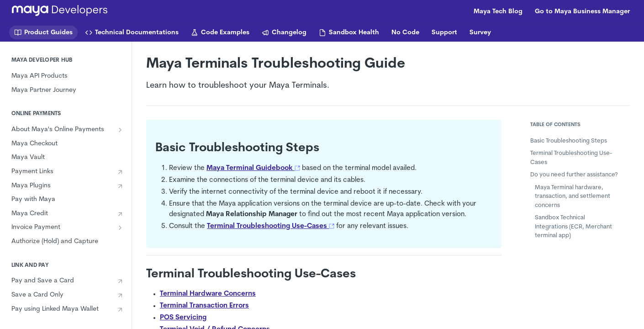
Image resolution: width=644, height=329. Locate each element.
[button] (297, 168)
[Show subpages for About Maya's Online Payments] (120, 130)
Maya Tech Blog (498, 12)
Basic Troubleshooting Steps (569, 141)
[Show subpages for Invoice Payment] (120, 228)
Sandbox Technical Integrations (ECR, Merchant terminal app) (573, 227)
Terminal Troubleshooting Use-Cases (571, 158)
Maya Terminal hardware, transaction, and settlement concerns (573, 196)
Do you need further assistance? (574, 175)
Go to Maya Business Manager (582, 12)
